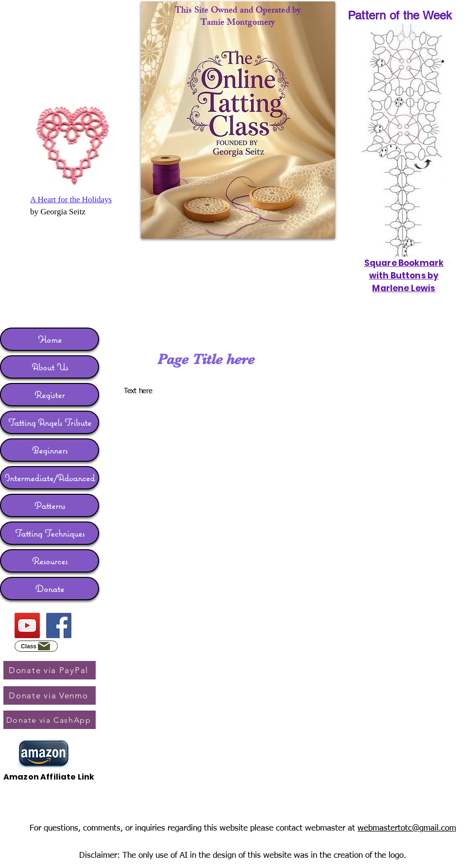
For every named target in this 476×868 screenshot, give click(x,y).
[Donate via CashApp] (50, 720)
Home (50, 339)
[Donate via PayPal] (50, 670)
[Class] (36, 646)
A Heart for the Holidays (71, 200)
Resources (50, 561)
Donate (50, 589)
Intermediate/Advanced (50, 478)
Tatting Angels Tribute (50, 422)
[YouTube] (27, 625)
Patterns (50, 505)
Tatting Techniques (50, 533)
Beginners (50, 450)
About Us (50, 367)
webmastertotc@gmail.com (407, 828)
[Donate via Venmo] (50, 695)
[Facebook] (59, 625)
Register (50, 395)
